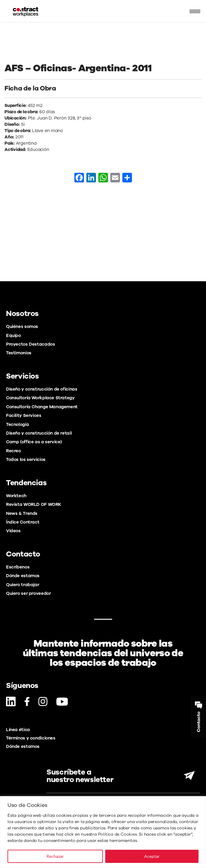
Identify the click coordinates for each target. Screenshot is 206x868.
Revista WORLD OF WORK (34, 504)
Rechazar (55, 856)
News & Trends (22, 513)
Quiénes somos (22, 326)
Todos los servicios (26, 459)
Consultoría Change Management (42, 407)
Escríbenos (18, 567)
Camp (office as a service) (34, 442)
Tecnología (17, 424)
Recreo (13, 451)
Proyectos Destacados (30, 344)
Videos (13, 531)
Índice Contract (23, 522)
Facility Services (24, 415)
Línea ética (18, 730)
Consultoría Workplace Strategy (40, 398)
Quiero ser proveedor (28, 593)
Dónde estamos (23, 576)
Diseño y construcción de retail (39, 433)
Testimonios (19, 353)
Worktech (16, 496)
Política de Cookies (118, 834)
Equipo (13, 335)
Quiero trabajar (22, 585)
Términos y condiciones (31, 738)
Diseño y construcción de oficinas (42, 389)
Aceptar (152, 856)
